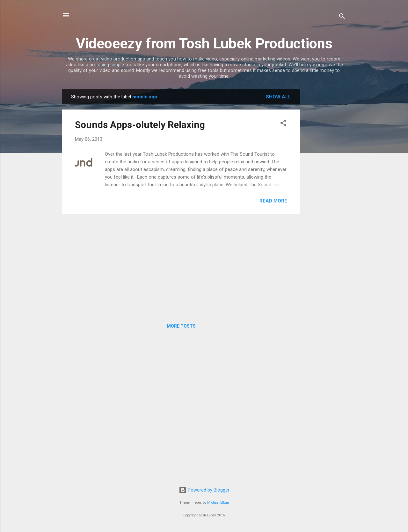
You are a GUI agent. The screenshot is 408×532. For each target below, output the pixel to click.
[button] (283, 124)
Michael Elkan (218, 503)
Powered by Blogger (204, 490)
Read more (273, 201)
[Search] (342, 17)
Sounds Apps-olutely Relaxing (140, 125)
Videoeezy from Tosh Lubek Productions (204, 43)
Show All (278, 97)
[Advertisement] (325, 185)
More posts (181, 326)
